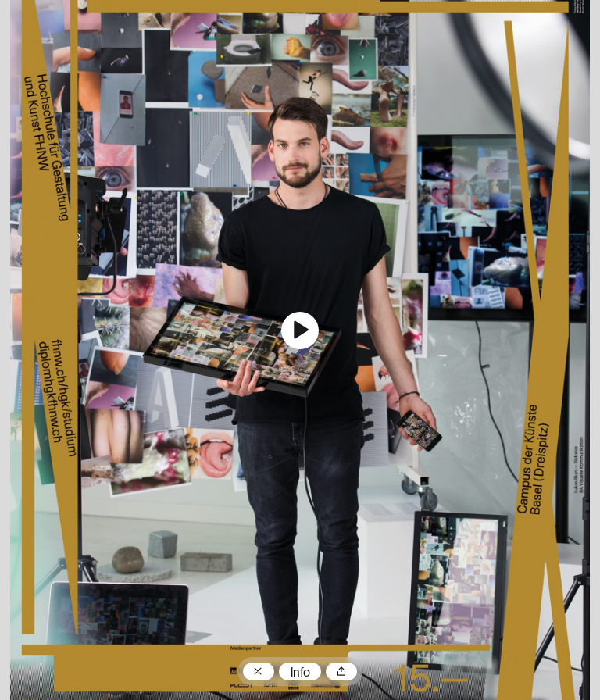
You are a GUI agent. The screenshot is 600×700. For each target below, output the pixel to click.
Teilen (341, 672)
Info (300, 673)
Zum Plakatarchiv (259, 672)
